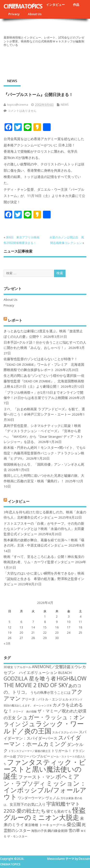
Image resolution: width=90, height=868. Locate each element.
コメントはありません (22, 111)
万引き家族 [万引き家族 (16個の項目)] (67, 798)
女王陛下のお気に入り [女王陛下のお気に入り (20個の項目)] (28, 804)
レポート (15, 320)
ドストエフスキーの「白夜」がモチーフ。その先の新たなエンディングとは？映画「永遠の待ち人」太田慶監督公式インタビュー (44, 529)
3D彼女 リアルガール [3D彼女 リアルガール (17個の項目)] (17, 667)
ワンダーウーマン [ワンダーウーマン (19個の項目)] (31, 798)
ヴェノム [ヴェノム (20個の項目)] (53, 798)
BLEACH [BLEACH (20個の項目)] (65, 672)
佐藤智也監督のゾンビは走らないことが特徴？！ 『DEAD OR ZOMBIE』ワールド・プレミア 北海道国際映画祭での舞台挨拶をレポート (44, 364)
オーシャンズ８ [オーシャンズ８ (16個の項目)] (43, 705)
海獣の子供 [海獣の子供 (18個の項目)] (39, 831)
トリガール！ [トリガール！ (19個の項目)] (61, 751)
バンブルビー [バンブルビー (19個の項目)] (40, 756)
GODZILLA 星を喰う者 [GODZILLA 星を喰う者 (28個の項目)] (30, 678)
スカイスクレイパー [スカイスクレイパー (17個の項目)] (65, 732)
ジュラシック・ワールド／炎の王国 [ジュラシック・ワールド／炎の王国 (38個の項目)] (44, 727)
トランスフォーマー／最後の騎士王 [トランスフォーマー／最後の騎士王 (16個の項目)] (30, 751)
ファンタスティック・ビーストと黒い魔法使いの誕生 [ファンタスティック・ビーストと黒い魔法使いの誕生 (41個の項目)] (45, 769)
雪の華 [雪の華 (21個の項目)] (74, 830)
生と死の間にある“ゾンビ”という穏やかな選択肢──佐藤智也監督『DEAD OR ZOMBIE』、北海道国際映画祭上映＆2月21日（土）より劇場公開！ (44, 381)
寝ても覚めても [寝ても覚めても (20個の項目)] (59, 811)
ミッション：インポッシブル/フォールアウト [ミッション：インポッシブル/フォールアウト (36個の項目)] (45, 790)
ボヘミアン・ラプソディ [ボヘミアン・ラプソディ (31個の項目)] (42, 780)
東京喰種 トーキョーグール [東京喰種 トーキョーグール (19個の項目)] (45, 825)
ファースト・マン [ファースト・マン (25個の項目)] (36, 777)
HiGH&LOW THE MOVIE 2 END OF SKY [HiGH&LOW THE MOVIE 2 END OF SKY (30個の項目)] (45, 682)
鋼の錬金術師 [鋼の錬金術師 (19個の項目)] (58, 831)
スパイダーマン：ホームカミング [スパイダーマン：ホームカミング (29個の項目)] (42, 741)
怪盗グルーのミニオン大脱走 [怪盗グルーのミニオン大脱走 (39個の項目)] (45, 813)
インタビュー (55, 5)
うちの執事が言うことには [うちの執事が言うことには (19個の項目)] (50, 692)
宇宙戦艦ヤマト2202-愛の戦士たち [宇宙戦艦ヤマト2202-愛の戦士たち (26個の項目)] (42, 807)
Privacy (14, 14)
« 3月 (7, 643)
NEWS (12, 81)
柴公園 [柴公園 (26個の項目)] (74, 824)
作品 (76, 5)
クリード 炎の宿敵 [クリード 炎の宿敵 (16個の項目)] (25, 711)
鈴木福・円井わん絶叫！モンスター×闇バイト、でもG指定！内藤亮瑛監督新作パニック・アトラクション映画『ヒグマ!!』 (44, 453)
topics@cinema (18, 105)
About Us (35, 14)
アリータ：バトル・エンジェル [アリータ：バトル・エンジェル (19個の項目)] (45, 699)
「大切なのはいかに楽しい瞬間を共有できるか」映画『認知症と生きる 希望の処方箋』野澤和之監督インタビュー (44, 579)
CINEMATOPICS (23, 6)
